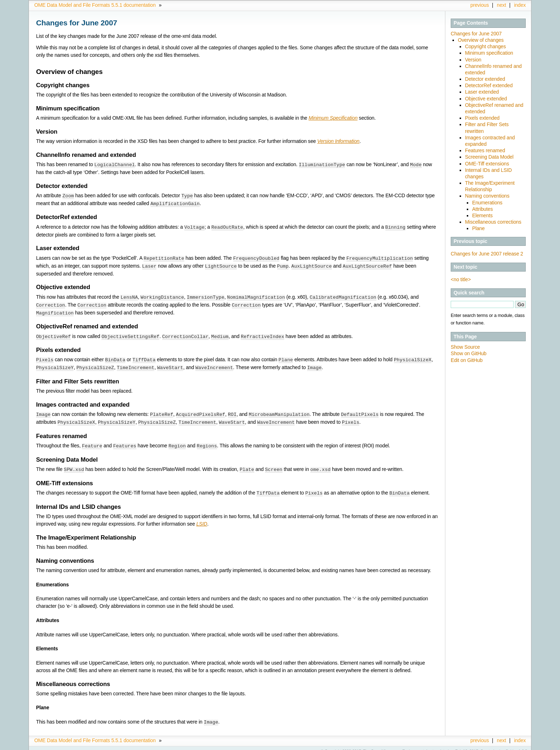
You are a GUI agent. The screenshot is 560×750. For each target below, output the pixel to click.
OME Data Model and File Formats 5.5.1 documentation (95, 5)
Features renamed (485, 150)
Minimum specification (489, 53)
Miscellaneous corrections (493, 222)
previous (480, 5)
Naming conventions (487, 196)
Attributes (482, 209)
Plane (478, 228)
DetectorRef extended (489, 85)
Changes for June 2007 (476, 34)
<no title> (461, 279)
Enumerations (487, 203)
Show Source (465, 347)
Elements (482, 215)
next (501, 5)
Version (473, 60)
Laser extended (482, 92)
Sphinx (512, 745)
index (520, 5)
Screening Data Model (489, 157)
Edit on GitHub (467, 360)
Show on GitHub (469, 353)
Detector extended (485, 79)
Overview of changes (481, 40)
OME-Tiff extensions (487, 164)
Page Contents (471, 23)
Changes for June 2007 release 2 (487, 254)
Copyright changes (485, 46)
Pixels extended (482, 118)
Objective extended (486, 99)
